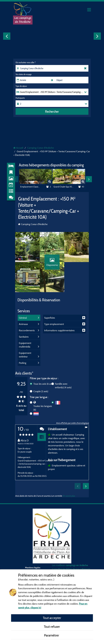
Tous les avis (44, 384)
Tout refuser (52, 627)
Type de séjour (21, 86)
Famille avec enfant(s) (63, 386)
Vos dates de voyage (24, 74)
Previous (7, 36)
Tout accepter (52, 618)
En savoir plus (69, 496)
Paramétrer (52, 635)
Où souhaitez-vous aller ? (26, 62)
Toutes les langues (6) (43, 408)
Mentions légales (33, 568)
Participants (20, 98)
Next (97, 36)
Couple (41, 391)
